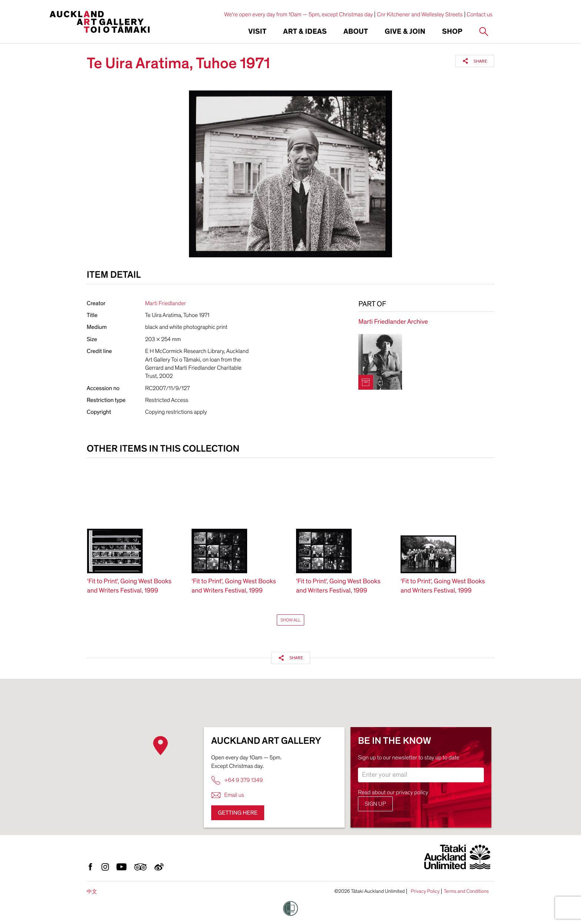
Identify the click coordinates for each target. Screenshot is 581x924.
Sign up (375, 804)
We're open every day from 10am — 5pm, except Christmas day (299, 14)
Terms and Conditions (466, 891)
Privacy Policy (425, 891)
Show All (290, 620)
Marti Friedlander (166, 303)
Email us (228, 795)
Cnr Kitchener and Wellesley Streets (420, 14)
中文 (92, 892)
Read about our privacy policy (393, 792)
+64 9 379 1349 (237, 780)
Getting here (238, 813)
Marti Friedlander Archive (393, 322)
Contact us (480, 14)
